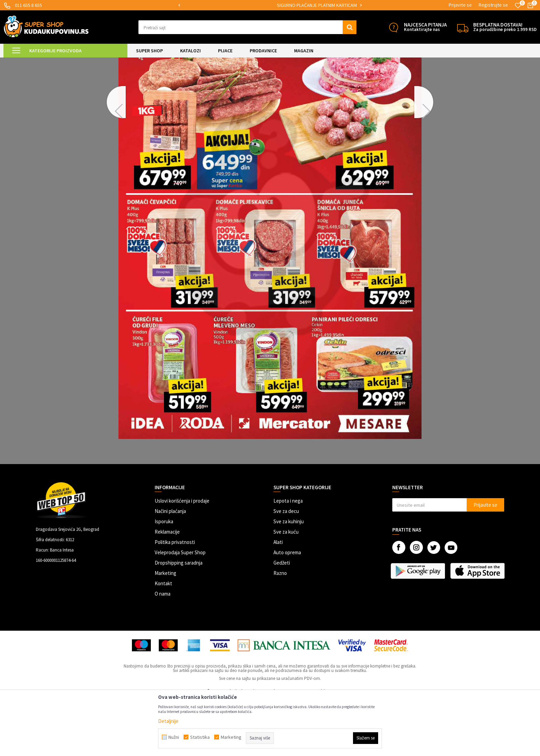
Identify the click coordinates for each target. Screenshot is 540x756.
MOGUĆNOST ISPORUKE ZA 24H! (217, 5)
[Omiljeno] (518, 6)
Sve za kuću (286, 589)
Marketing (165, 631)
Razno (280, 631)
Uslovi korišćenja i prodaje (182, 558)
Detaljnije (168, 721)
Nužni (174, 737)
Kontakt (163, 641)
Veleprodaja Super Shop (180, 610)
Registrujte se (493, 5)
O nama (163, 651)
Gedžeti (282, 620)
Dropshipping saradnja (179, 620)
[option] (218, 5)
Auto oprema (287, 610)
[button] (247, 27)
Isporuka (164, 579)
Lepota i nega (288, 558)
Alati (278, 600)
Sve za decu (286, 569)
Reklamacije (167, 589)
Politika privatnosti (175, 600)
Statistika (200, 737)
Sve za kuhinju (289, 579)
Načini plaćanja (170, 569)
